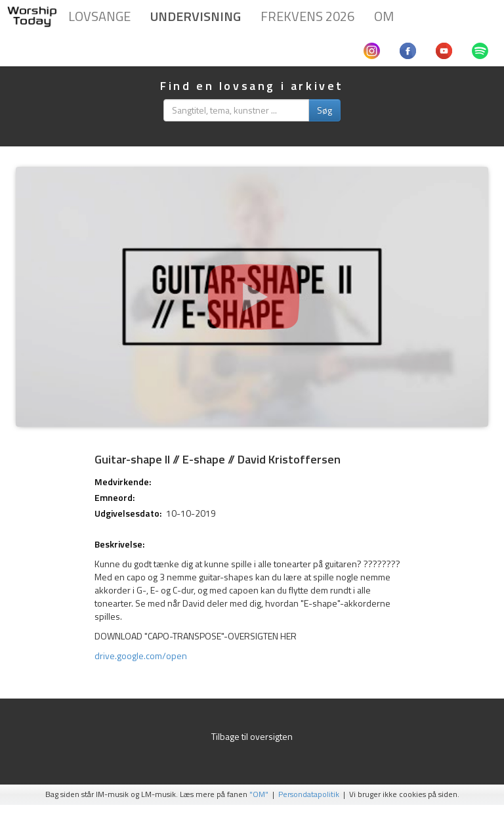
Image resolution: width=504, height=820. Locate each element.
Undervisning (196, 16)
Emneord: (115, 498)
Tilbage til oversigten (252, 736)
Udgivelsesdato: (128, 513)
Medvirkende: (123, 482)
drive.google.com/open (141, 656)
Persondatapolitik (309, 794)
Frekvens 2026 (307, 16)
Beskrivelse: (119, 544)
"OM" (259, 794)
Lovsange (99, 16)
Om (384, 16)
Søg (325, 110)
